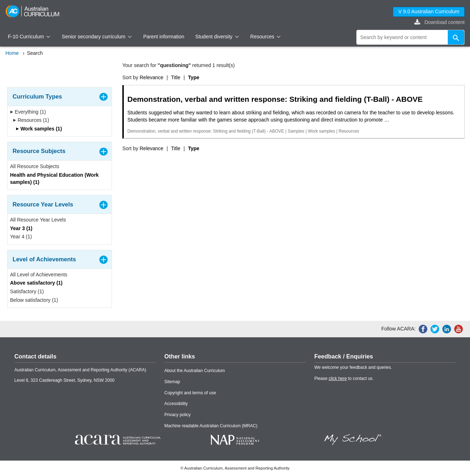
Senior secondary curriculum (97, 37)
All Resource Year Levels (38, 220)
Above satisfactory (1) (36, 283)
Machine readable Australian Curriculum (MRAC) (211, 426)
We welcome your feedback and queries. (353, 367)
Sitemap (172, 382)
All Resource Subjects (35, 166)
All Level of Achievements (39, 275)
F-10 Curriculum (29, 37)
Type (194, 77)
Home (12, 53)
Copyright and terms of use (190, 393)
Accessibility (176, 404)
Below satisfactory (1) (34, 300)
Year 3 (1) (21, 228)
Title (176, 77)
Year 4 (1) (21, 237)
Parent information (164, 37)
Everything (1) (28, 112)
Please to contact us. (344, 379)
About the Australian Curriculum (195, 371)
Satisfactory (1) (27, 291)
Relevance (151, 77)
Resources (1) (31, 120)
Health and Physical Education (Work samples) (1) (54, 178)
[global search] (410, 37)
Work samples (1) (39, 129)
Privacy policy (177, 415)
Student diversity (217, 37)
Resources (265, 37)
